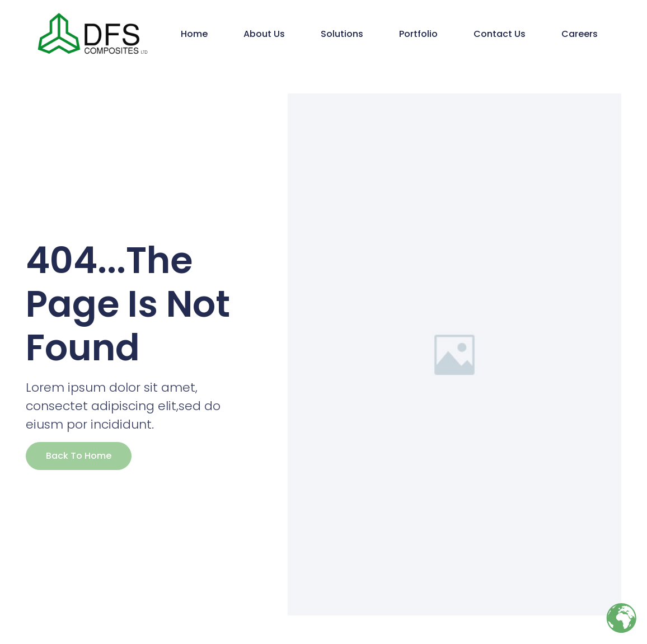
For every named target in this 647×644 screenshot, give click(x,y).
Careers (580, 34)
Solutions (342, 34)
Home (194, 34)
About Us (264, 34)
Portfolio (418, 34)
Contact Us (500, 34)
